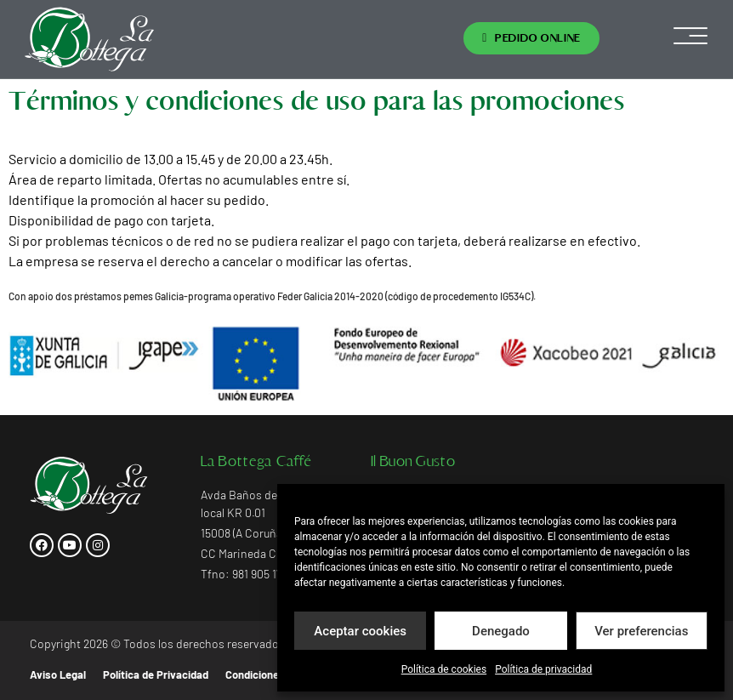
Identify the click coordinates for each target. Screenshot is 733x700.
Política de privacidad (543, 669)
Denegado (501, 631)
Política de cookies (444, 669)
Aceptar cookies (360, 631)
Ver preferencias (641, 631)
